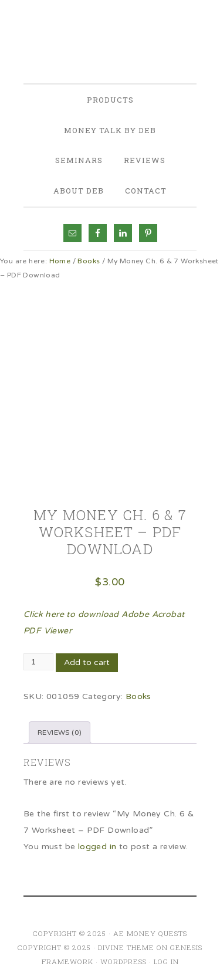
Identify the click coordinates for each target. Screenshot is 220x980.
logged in (97, 847)
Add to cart (87, 662)
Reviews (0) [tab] (60, 733)
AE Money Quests (110, 43)
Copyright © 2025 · (58, 947)
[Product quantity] (38, 662)
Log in (166, 961)
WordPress (123, 961)
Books (89, 261)
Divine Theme (126, 947)
